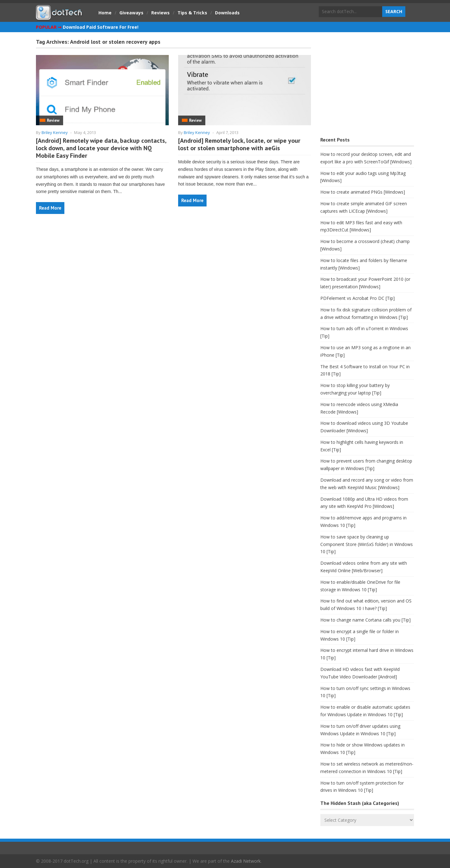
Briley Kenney (55, 132)
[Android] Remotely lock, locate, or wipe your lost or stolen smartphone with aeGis (239, 144)
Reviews (160, 13)
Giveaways (131, 13)
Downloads (227, 13)
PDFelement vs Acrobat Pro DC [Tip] (357, 298)
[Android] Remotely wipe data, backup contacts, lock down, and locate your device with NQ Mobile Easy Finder (101, 148)
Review (53, 120)
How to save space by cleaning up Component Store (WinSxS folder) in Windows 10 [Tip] (367, 544)
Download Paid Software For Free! (101, 27)
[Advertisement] (367, 86)
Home (105, 13)
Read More (50, 208)
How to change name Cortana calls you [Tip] (365, 620)
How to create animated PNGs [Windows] (363, 192)
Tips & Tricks (192, 13)
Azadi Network (246, 861)
